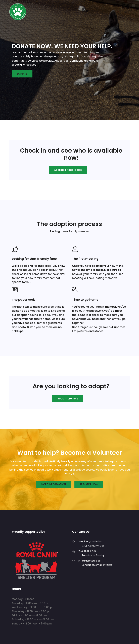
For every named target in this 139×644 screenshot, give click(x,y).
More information (53, 484)
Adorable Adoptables (68, 170)
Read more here (68, 399)
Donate (22, 74)
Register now (89, 484)
